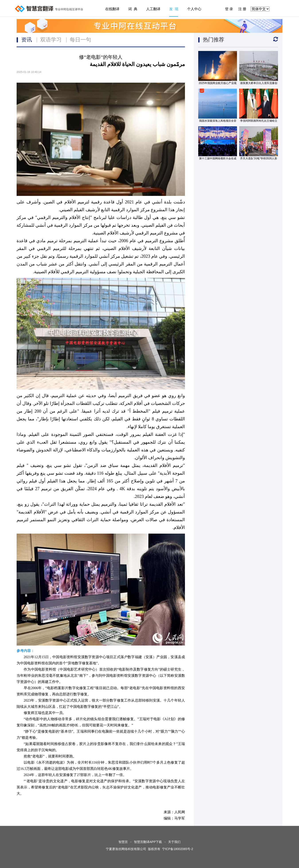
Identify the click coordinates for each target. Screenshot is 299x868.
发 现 (174, 9)
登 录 (229, 9)
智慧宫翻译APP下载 (148, 842)
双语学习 (51, 40)
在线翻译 (112, 9)
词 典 (133, 9)
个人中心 (194, 9)
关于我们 (174, 842)
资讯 (27, 40)
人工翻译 (153, 9)
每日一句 (80, 40)
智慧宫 (123, 842)
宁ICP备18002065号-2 (178, 849)
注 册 (242, 9)
